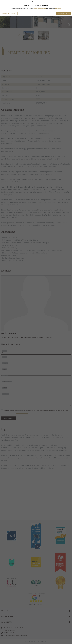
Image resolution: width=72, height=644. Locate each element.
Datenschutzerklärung (40, 9)
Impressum (58, 9)
